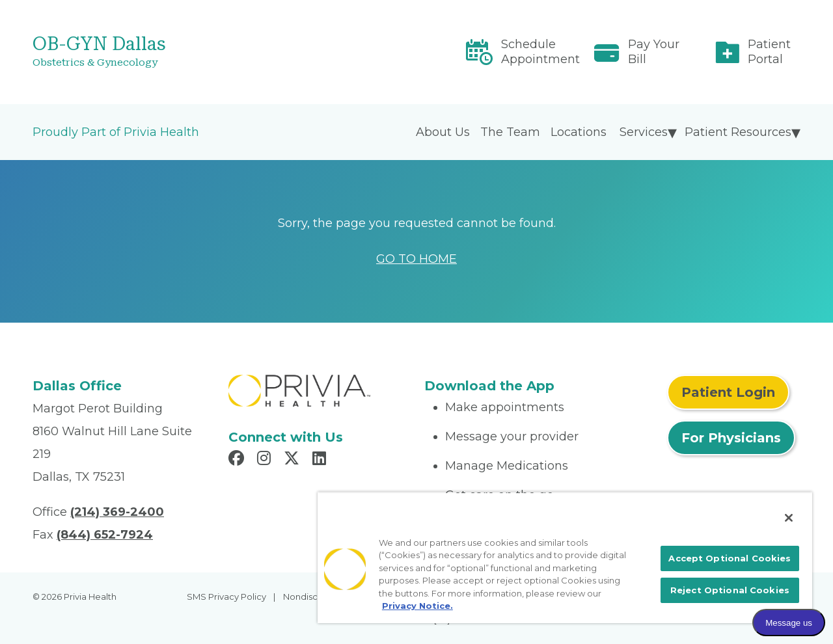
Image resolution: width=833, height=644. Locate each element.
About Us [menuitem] (443, 132)
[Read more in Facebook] (238, 460)
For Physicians (731, 438)
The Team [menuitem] (510, 132)
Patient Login (728, 392)
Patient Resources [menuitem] (738, 132)
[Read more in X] (294, 460)
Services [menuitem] (644, 132)
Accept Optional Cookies (730, 558)
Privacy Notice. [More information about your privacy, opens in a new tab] (417, 606)
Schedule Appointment (540, 52)
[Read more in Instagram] (266, 460)
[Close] (789, 518)
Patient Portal (769, 52)
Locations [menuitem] (579, 132)
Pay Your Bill (654, 52)
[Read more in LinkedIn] (321, 460)
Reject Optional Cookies (730, 590)
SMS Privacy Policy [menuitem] (226, 597)
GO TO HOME (416, 259)
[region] (565, 557)
